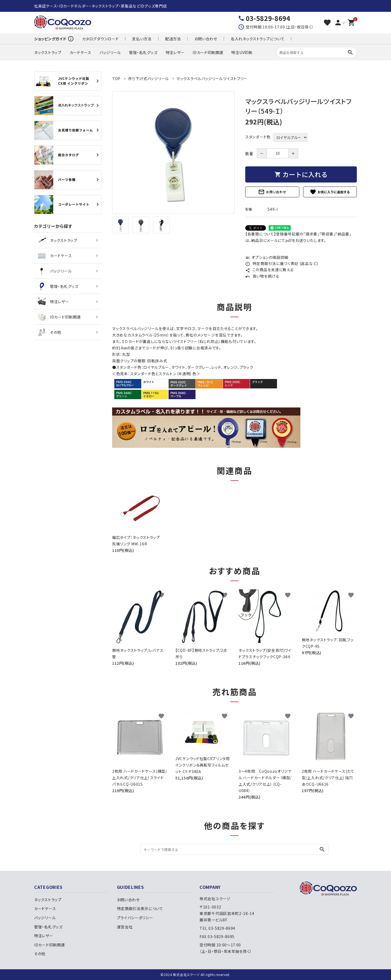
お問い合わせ (206, 39)
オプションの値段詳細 (267, 257)
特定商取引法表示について (140, 909)
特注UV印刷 (242, 52)
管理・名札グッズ (143, 52)
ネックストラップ (48, 52)
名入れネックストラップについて (258, 39)
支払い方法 (142, 39)
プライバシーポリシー (135, 918)
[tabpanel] (173, 152)
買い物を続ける (262, 276)
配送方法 (173, 39)
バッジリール (110, 52)
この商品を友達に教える (269, 270)
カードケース (81, 52)
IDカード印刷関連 (208, 52)
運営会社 (125, 927)
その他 (49, 332)
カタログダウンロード (100, 39)
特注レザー (175, 52)
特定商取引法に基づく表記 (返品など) (282, 263)
